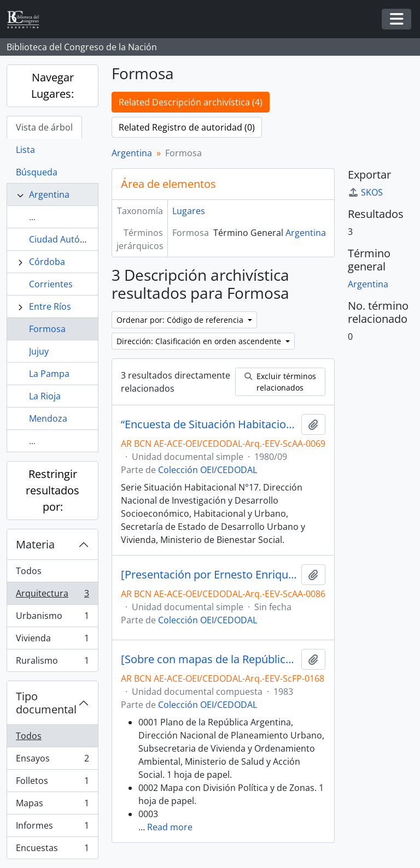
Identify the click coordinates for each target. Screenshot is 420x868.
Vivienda (52, 640)
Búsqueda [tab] (37, 172)
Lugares (189, 211)
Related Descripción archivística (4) (191, 102)
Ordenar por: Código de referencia (181, 320)
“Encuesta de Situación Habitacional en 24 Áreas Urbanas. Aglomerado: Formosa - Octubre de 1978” (209, 424)
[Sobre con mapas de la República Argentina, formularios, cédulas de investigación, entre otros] (209, 659)
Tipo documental (46, 703)
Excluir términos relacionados (280, 382)
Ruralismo (52, 663)
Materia (35, 544)
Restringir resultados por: (52, 490)
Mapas (52, 805)
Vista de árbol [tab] (44, 127)
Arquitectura (52, 596)
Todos (29, 571)
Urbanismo (52, 618)
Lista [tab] (25, 150)
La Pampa (49, 374)
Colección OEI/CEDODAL (208, 470)
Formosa (47, 329)
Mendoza (48, 418)
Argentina (49, 194)
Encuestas (52, 850)
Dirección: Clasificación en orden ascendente (200, 341)
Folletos (52, 783)
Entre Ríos (50, 306)
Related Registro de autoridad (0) (187, 127)
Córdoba (47, 262)
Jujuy (39, 351)
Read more (170, 827)
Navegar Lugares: (52, 85)
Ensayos (52, 761)
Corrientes (51, 284)
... (32, 217)
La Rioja (45, 396)
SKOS (365, 192)
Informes (52, 828)
